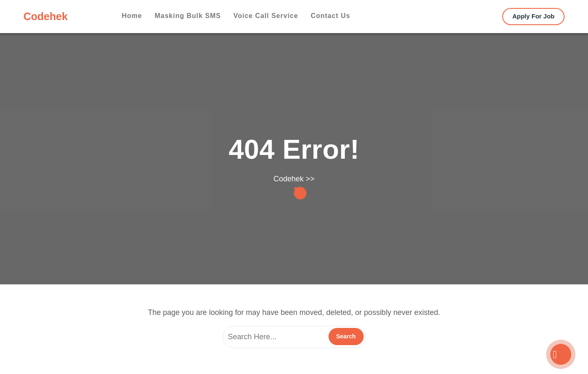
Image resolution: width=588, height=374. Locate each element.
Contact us (330, 16)
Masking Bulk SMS (187, 16)
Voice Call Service (266, 16)
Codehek (46, 16)
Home (132, 16)
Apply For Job (533, 16)
